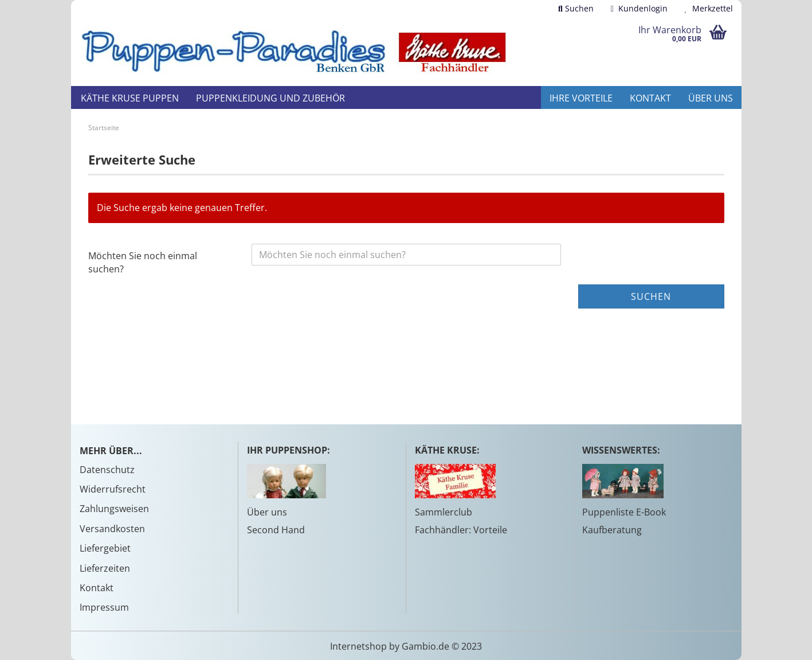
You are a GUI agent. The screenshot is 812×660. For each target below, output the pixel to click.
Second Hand (276, 530)
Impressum (104, 607)
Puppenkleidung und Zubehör (270, 98)
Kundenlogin (639, 8)
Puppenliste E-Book (624, 512)
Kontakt (650, 98)
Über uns (711, 98)
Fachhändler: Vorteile (461, 530)
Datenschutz (107, 470)
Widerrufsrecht (113, 489)
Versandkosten (112, 529)
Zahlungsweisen (114, 509)
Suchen (576, 8)
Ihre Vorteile (581, 98)
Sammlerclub (444, 512)
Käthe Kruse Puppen (130, 98)
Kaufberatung (612, 530)
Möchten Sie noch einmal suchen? (143, 262)
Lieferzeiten (105, 568)
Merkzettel (709, 8)
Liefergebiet (105, 548)
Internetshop (358, 646)
